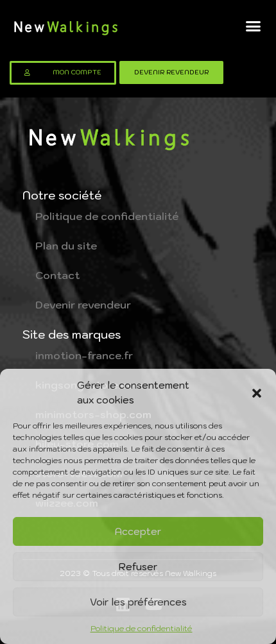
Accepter (138, 531)
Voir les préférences (138, 602)
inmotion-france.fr (84, 355)
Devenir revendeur (83, 305)
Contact (57, 275)
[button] (257, 393)
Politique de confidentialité (142, 628)
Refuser (138, 567)
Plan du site (66, 246)
